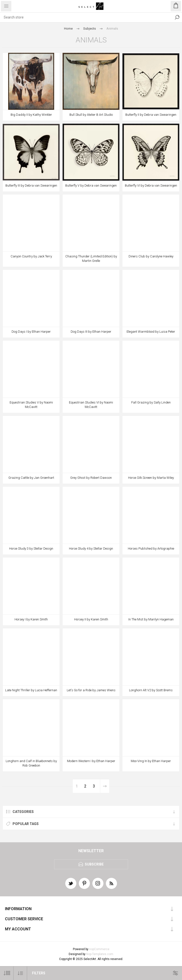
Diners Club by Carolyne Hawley (151, 256)
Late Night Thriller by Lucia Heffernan (31, 690)
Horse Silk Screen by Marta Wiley (151, 478)
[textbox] (86, 17)
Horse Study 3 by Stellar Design (31, 548)
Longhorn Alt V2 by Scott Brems (151, 690)
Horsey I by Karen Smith (31, 619)
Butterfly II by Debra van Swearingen (151, 115)
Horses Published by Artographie (151, 548)
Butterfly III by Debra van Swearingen (31, 185)
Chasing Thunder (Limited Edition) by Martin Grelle (91, 259)
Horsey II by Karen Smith (91, 619)
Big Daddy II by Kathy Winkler (31, 115)
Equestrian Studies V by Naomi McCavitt (31, 405)
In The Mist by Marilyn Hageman (151, 619)
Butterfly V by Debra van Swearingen (91, 185)
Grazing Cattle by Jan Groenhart (31, 478)
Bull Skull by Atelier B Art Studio (91, 115)
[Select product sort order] (20, 973)
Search (177, 17)
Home (68, 29)
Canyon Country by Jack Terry (31, 256)
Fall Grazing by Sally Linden (151, 402)
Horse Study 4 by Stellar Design (91, 548)
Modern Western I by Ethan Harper (91, 761)
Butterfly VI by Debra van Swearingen (151, 185)
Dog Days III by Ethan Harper (91, 332)
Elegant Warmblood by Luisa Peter (151, 332)
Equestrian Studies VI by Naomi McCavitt (91, 405)
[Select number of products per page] (7, 973)
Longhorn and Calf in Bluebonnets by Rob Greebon (31, 763)
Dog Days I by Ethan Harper (31, 332)
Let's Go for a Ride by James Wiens (91, 690)
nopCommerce (99, 949)
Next (105, 786)
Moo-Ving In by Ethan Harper (151, 761)
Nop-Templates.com (100, 954)
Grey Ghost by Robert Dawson (91, 478)
